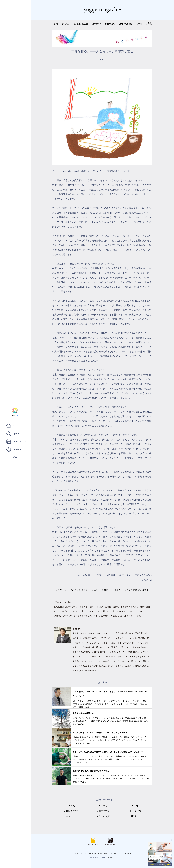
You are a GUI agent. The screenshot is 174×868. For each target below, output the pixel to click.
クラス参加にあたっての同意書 (93, 853)
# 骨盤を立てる (72, 811)
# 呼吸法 (135, 816)
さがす (13, 434)
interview (110, 24)
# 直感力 (117, 590)
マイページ (15, 450)
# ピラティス (135, 811)
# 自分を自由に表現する (137, 590)
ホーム (13, 426)
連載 (149, 24)
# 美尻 (72, 806)
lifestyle (97, 24)
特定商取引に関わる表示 (111, 853)
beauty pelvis (81, 24)
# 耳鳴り (103, 806)
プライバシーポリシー (125, 853)
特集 (139, 24)
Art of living (126, 24)
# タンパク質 (103, 816)
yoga (56, 24)
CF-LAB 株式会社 (110, 857)
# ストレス (72, 816)
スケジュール (16, 442)
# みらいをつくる (79, 590)
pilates (66, 24)
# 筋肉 (135, 806)
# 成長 (105, 590)
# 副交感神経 (103, 811)
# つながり (61, 590)
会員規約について (78, 853)
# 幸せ (95, 590)
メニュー (14, 457)
